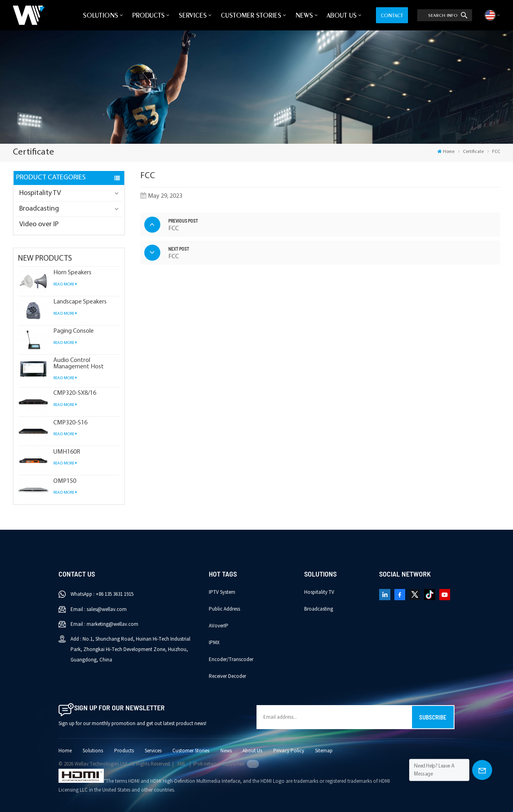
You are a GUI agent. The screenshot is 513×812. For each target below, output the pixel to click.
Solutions (101, 15)
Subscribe (433, 717)
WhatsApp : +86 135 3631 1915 (102, 594)
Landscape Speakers (80, 302)
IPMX (214, 643)
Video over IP (39, 224)
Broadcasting (39, 209)
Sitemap (324, 751)
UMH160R (67, 452)
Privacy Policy (289, 751)
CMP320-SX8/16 (75, 393)
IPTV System (222, 592)
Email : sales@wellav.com (99, 609)
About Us (342, 15)
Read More (65, 284)
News (304, 15)
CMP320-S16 (70, 423)
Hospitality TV (40, 193)
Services (193, 15)
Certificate (473, 152)
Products (148, 15)
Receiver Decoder (227, 676)
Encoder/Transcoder (231, 659)
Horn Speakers (72, 273)
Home (446, 152)
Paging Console (74, 331)
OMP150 (65, 481)
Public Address (224, 609)
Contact (392, 15)
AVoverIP (219, 626)
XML (182, 764)
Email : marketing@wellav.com (104, 624)
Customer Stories (251, 15)
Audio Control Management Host (79, 364)
